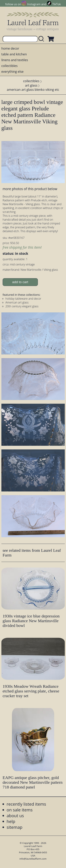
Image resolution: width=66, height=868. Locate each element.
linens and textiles (15, 60)
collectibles (10, 66)
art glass (31, 85)
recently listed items (26, 804)
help (11, 821)
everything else (12, 71)
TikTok (56, 4)
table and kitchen (14, 54)
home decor (10, 48)
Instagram (34, 4)
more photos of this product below (30, 189)
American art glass (17, 302)
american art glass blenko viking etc (33, 90)
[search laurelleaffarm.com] (42, 39)
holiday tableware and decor (23, 299)
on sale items (20, 810)
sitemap (15, 827)
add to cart (20, 282)
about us (15, 816)
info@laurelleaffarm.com (33, 859)
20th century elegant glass (22, 306)
